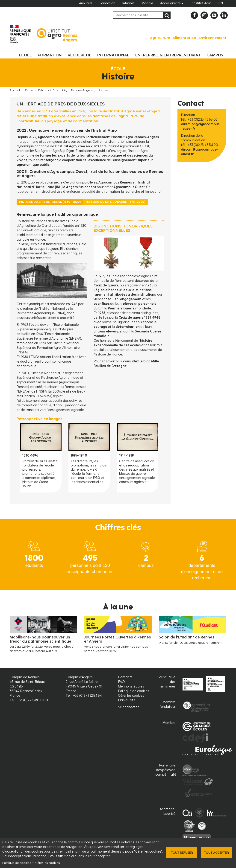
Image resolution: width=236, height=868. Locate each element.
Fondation (107, 3)
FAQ (121, 682)
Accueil (15, 90)
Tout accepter (216, 853)
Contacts (125, 677)
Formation (50, 55)
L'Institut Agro (201, 3)
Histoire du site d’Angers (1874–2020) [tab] (115, 202)
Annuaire (86, 3)
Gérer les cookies (47, 863)
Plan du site (127, 700)
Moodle (147, 3)
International (113, 55)
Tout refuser (182, 853)
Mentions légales (131, 686)
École (25, 55)
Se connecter (128, 707)
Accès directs (172, 3)
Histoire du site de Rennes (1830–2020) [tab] (50, 202)
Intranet (128, 3)
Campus (215, 55)
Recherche (80, 55)
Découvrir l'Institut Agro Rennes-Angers (65, 90)
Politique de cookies (17, 863)
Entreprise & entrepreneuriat (168, 55)
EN (221, 3)
